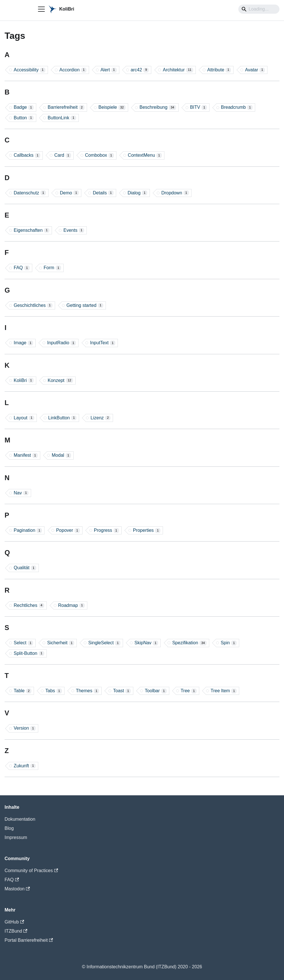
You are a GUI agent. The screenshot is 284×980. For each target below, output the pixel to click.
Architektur (178, 70)
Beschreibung (158, 107)
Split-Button (29, 653)
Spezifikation (189, 643)
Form (52, 268)
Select (23, 643)
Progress (106, 530)
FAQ (22, 268)
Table (23, 691)
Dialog (137, 193)
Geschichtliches (33, 305)
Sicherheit (61, 643)
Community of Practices (31, 871)
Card (63, 155)
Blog (9, 828)
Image (23, 343)
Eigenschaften (32, 230)
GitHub (14, 922)
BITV (199, 107)
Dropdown (175, 193)
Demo (70, 193)
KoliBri (24, 381)
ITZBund (16, 931)
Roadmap (71, 605)
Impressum (16, 837)
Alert (109, 70)
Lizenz (100, 418)
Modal (61, 455)
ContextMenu (145, 155)
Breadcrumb (237, 107)
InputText (103, 343)
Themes (88, 691)
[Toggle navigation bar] (41, 9)
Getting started (85, 305)
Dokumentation (20, 819)
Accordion (73, 70)
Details (103, 193)
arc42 (140, 70)
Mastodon (17, 889)
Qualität (25, 568)
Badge (24, 107)
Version (25, 728)
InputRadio (62, 343)
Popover (68, 530)
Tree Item (224, 691)
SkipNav (146, 643)
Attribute (219, 70)
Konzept (60, 381)
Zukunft (25, 766)
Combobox (99, 155)
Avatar (255, 70)
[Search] (259, 9)
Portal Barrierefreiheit (29, 940)
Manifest (26, 455)
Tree (189, 691)
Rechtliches (29, 605)
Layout (24, 418)
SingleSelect (104, 643)
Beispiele (112, 107)
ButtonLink (62, 118)
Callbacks (27, 155)
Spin (229, 643)
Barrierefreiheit (66, 107)
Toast (122, 691)
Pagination (28, 530)
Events (74, 230)
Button (24, 118)
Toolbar (156, 691)
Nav (21, 493)
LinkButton (62, 418)
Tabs (54, 691)
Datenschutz (30, 193)
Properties (147, 530)
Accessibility (30, 70)
